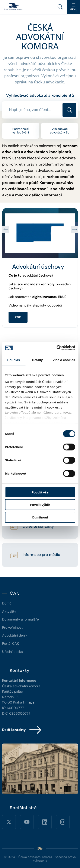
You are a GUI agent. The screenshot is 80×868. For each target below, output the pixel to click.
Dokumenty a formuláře (20, 619)
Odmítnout (40, 517)
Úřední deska (12, 652)
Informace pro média (41, 555)
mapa (30, 702)
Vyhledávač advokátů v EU (60, 131)
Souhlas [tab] (14, 360)
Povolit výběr (40, 505)
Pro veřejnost (12, 627)
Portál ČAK (10, 644)
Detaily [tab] (38, 360)
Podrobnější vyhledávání (21, 131)
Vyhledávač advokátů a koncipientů (40, 95)
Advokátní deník (15, 635)
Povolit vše (40, 492)
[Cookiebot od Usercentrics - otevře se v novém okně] (57, 348)
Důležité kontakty (38, 527)
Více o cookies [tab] (64, 360)
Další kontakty (22, 730)
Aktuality (9, 611)
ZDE (18, 317)
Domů (7, 603)
